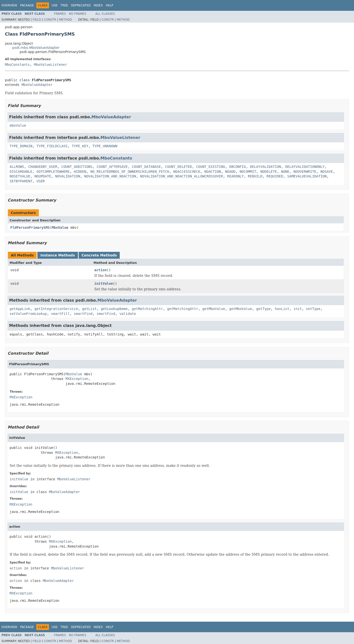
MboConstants (17, 65)
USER (41, 181)
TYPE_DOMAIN (21, 146)
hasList (282, 309)
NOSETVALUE (20, 176)
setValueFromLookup (28, 314)
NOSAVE (327, 172)
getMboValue (214, 309)
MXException (77, 379)
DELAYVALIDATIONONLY (305, 167)
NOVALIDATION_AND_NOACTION (110, 176)
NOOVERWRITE (305, 172)
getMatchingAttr (147, 309)
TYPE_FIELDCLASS (52, 146)
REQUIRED (275, 176)
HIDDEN (80, 172)
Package (27, 5)
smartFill (60, 314)
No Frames (78, 14)
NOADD (230, 172)
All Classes (105, 14)
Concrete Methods (99, 255)
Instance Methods (58, 255)
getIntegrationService (56, 309)
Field (37, 20)
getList (89, 309)
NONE (285, 172)
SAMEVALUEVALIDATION (307, 176)
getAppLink (20, 309)
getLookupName (114, 309)
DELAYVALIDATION (265, 167)
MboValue (60, 228)
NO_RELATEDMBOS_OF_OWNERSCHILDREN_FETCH (130, 172)
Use (55, 5)
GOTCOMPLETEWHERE (53, 172)
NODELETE (269, 172)
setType (313, 309)
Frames (60, 14)
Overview (9, 5)
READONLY (235, 176)
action (101, 270)
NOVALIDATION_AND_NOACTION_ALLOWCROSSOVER (182, 176)
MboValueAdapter (37, 85)
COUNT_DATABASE (146, 167)
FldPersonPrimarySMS (30, 228)
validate (128, 314)
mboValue (18, 125)
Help (110, 5)
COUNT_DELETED (178, 167)
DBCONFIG (238, 167)
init (298, 309)
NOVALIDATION (67, 176)
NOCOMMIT (248, 172)
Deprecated (81, 5)
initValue (104, 283)
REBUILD (255, 176)
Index (98, 5)
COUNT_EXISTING (211, 167)
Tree (64, 5)
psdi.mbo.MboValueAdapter (36, 48)
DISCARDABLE (21, 172)
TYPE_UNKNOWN (105, 146)
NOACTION (213, 172)
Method (66, 20)
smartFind (83, 314)
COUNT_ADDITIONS (77, 167)
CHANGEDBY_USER (43, 167)
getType (263, 309)
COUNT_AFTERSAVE (112, 167)
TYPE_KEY (80, 146)
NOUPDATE (43, 176)
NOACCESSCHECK (187, 172)
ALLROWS (17, 167)
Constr (50, 20)
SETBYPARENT (21, 181)
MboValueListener (51, 65)
